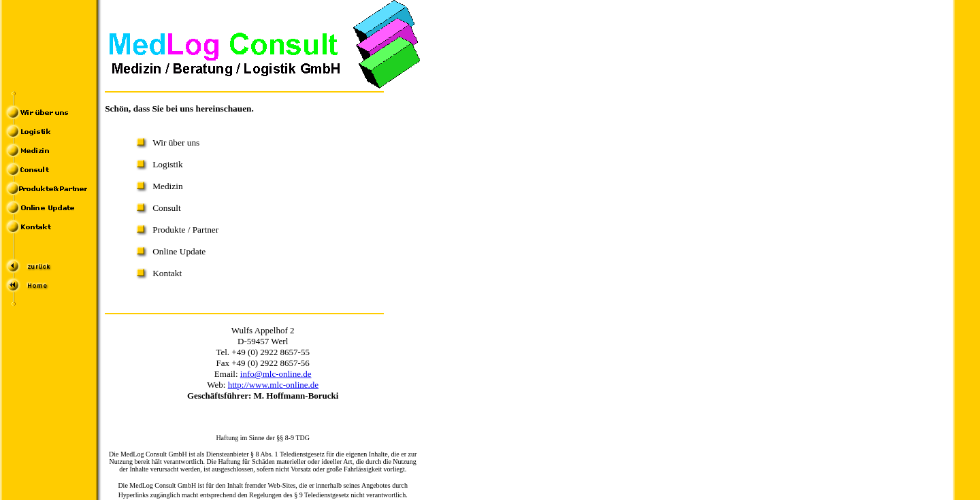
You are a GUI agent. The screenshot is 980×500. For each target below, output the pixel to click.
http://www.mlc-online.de (273, 385)
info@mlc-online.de (276, 374)
